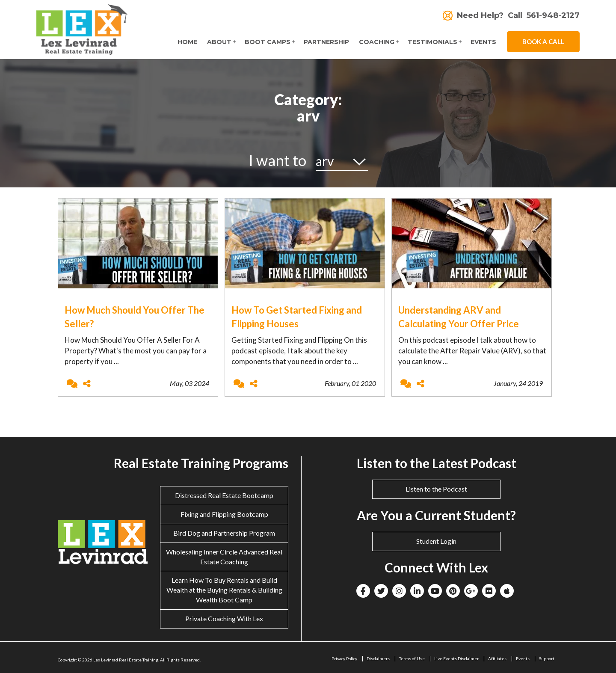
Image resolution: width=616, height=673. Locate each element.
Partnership (326, 42)
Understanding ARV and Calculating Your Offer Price (459, 317)
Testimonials (432, 42)
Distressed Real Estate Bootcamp (224, 495)
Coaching (377, 42)
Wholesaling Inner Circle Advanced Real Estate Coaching (224, 557)
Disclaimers (378, 658)
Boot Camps (268, 42)
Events (483, 42)
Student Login (436, 541)
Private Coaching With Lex (224, 618)
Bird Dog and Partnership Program (224, 533)
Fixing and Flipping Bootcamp (224, 514)
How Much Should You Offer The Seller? (135, 317)
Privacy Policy (344, 658)
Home (187, 42)
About (219, 42)
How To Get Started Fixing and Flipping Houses (297, 317)
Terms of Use (412, 658)
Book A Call (543, 42)
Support (547, 658)
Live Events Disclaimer (456, 658)
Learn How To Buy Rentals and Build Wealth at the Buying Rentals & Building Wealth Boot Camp (224, 590)
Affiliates (497, 658)
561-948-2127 (553, 16)
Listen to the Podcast (436, 489)
